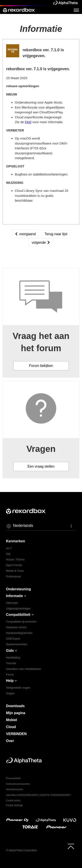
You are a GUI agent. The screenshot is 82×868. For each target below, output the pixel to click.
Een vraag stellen (41, 466)
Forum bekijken (41, 366)
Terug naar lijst (56, 234)
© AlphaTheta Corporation (22, 850)
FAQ (28, 122)
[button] (41, 526)
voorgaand (25, 234)
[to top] (71, 846)
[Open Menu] (76, 10)
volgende (41, 243)
